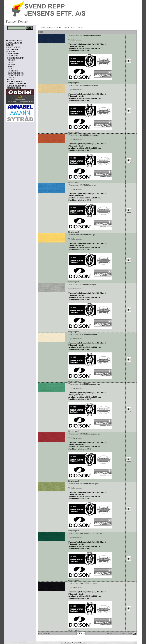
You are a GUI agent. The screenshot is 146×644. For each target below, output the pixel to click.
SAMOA (11, 64)
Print (130, 633)
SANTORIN (13, 71)
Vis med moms (112, 633)
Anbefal (123, 633)
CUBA (11, 62)
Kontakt (23, 21)
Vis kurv (11, 623)
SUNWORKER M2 (16, 75)
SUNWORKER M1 (16, 73)
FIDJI (10, 69)
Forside (11, 21)
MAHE (11, 66)
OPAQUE (12, 77)
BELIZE (11, 60)
